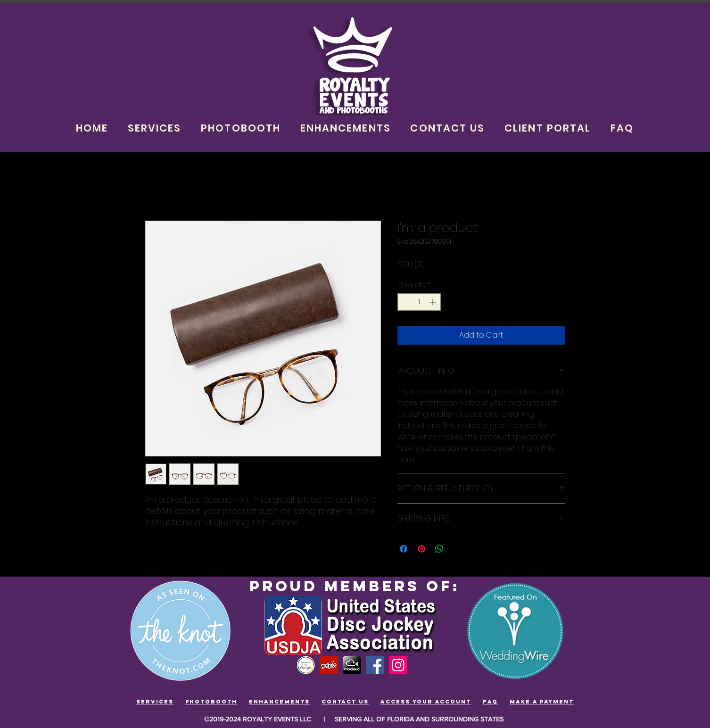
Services (155, 702)
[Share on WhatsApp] (439, 549)
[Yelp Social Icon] (329, 665)
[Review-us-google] (306, 665)
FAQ (490, 702)
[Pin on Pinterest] (421, 549)
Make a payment (542, 702)
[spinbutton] (419, 302)
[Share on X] (457, 549)
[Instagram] (398, 665)
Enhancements (279, 702)
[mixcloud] (352, 665)
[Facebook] (375, 665)
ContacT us (345, 702)
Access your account (426, 702)
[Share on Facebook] (404, 549)
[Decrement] (405, 302)
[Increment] (433, 302)
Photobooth (211, 702)
